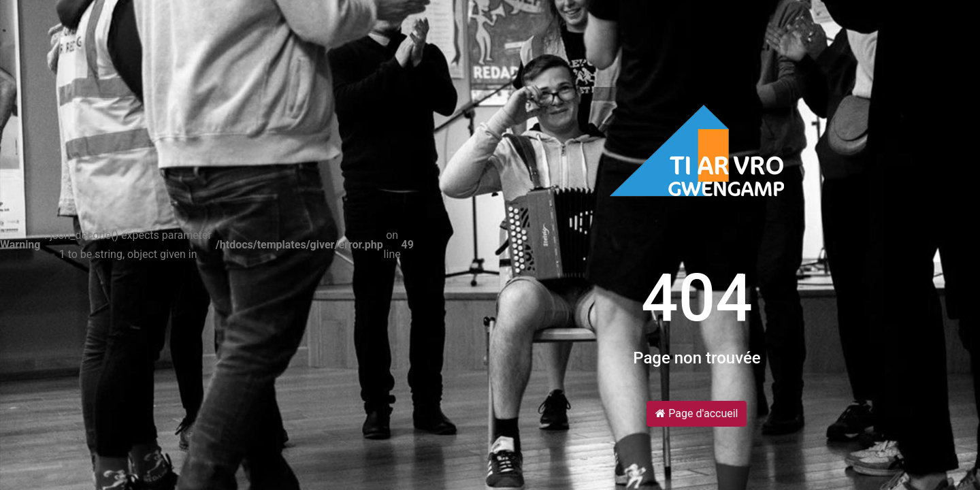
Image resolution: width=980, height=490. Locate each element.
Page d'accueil (697, 413)
